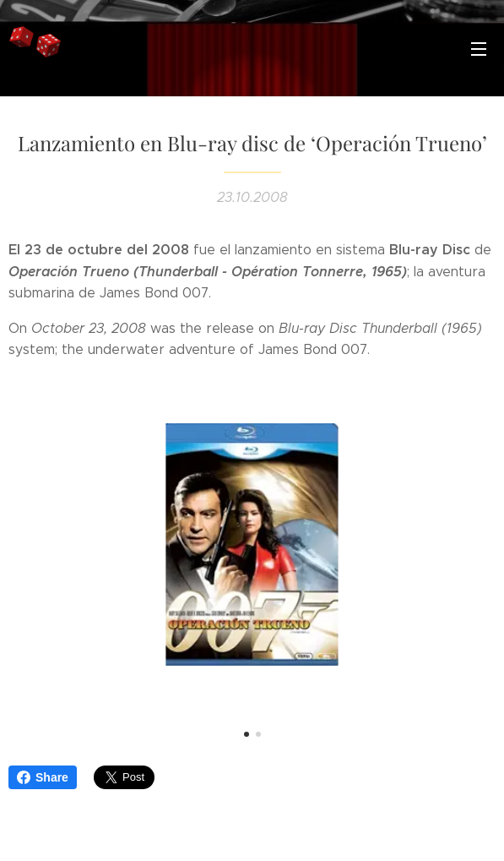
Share (43, 777)
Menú (479, 49)
